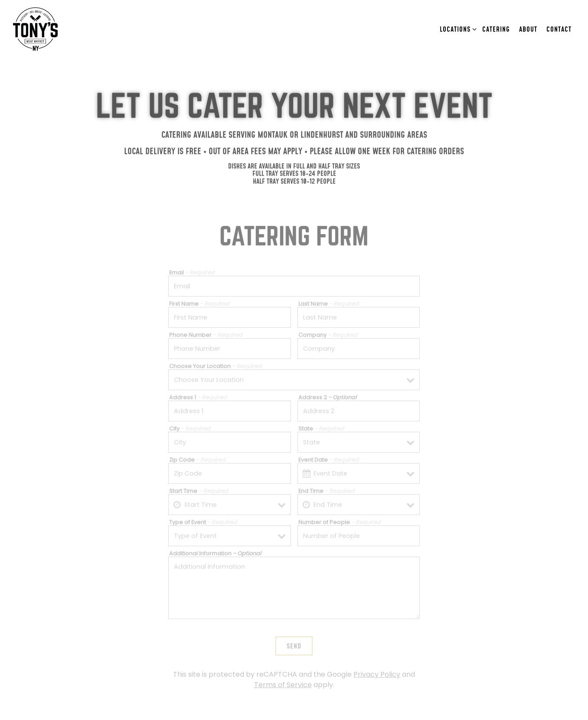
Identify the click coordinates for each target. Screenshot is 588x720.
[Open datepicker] (307, 462)
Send (294, 635)
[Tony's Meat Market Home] (46, 29)
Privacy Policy (377, 663)
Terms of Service (283, 673)
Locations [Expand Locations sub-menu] (457, 28)
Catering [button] (496, 29)
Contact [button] (559, 29)
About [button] (528, 29)
